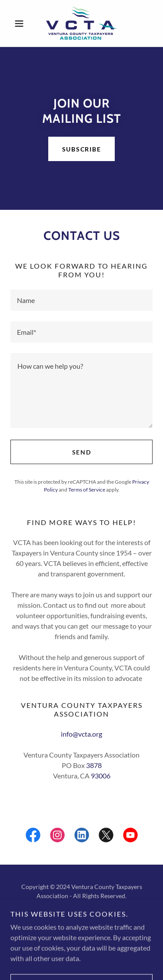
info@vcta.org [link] (81, 734)
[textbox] (81, 300)
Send (82, 452)
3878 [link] (94, 765)
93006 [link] (101, 776)
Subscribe (82, 149)
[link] (81, 23)
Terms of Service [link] (87, 490)
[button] (21, 24)
